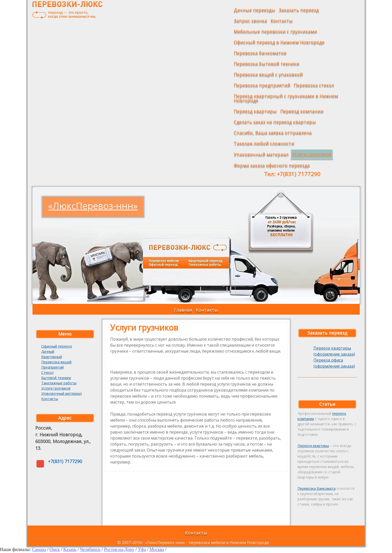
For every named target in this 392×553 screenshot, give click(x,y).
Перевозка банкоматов (260, 53)
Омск (55, 550)
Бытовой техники (56, 378)
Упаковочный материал (261, 154)
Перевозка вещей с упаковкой (268, 74)
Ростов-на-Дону (119, 550)
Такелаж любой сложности (264, 143)
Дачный (48, 351)
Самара (39, 550)
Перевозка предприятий (262, 85)
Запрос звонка (250, 20)
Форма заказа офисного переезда (272, 165)
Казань (70, 550)
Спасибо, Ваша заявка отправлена (273, 132)
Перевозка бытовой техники (266, 63)
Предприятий (52, 367)
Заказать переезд (299, 10)
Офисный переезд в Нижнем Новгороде (279, 42)
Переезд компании (302, 111)
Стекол (47, 372)
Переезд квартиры (255, 111)
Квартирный (52, 357)
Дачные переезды (254, 10)
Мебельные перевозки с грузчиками (275, 31)
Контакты (282, 20)
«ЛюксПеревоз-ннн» (93, 206)
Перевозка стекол (314, 85)
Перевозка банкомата (316, 488)
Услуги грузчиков (312, 154)
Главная (183, 310)
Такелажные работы (59, 383)
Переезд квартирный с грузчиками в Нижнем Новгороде (286, 98)
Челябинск (90, 550)
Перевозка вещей (56, 362)
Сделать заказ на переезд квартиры (275, 122)
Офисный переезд (56, 346)
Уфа (142, 550)
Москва (157, 550)
